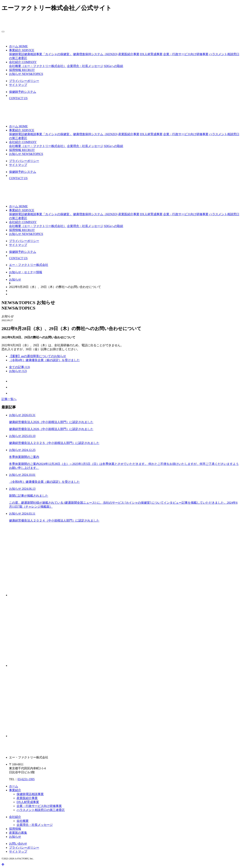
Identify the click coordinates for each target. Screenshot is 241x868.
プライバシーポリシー (24, 848)
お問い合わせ (18, 844)
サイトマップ (18, 852)
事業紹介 (15, 790)
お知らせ (15, 280)
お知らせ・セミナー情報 (26, 272)
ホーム (14, 786)
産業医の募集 (18, 833)
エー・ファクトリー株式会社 (29, 265)
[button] (22, 50)
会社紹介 (15, 817)
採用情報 (15, 829)
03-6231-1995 (26, 779)
